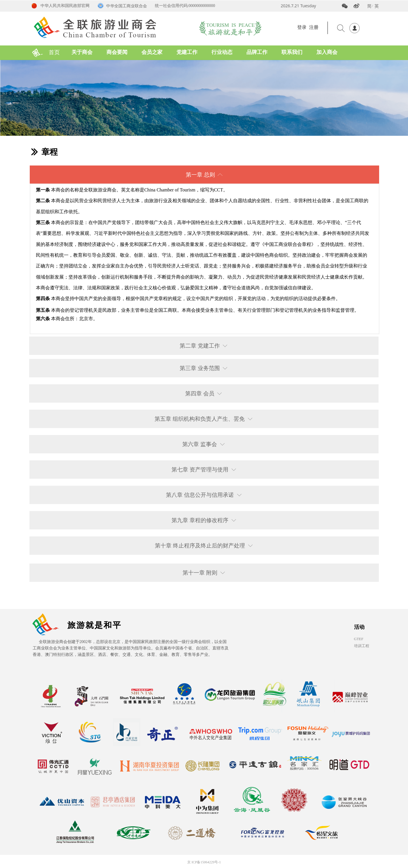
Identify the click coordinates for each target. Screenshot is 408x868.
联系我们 (292, 52)
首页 (54, 52)
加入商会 (327, 52)
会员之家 (152, 52)
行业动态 (222, 52)
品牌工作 (257, 52)
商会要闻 (117, 52)
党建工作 (187, 52)
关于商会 (82, 52)
